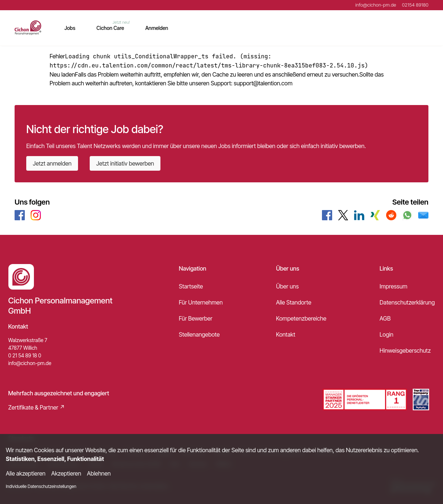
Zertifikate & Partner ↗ (37, 407)
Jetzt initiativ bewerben (125, 163)
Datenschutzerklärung (407, 302)
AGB (385, 318)
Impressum (393, 286)
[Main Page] (28, 28)
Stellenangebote (199, 334)
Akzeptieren (66, 473)
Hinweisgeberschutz (405, 350)
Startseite (191, 286)
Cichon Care (110, 28)
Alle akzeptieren (26, 473)
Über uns (287, 286)
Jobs (70, 28)
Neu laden (62, 74)
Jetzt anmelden (52, 163)
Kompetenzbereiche (301, 318)
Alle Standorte (294, 302)
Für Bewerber (196, 318)
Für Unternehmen (201, 302)
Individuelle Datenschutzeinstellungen (41, 486)
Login (386, 334)
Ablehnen (99, 473)
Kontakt (286, 334)
